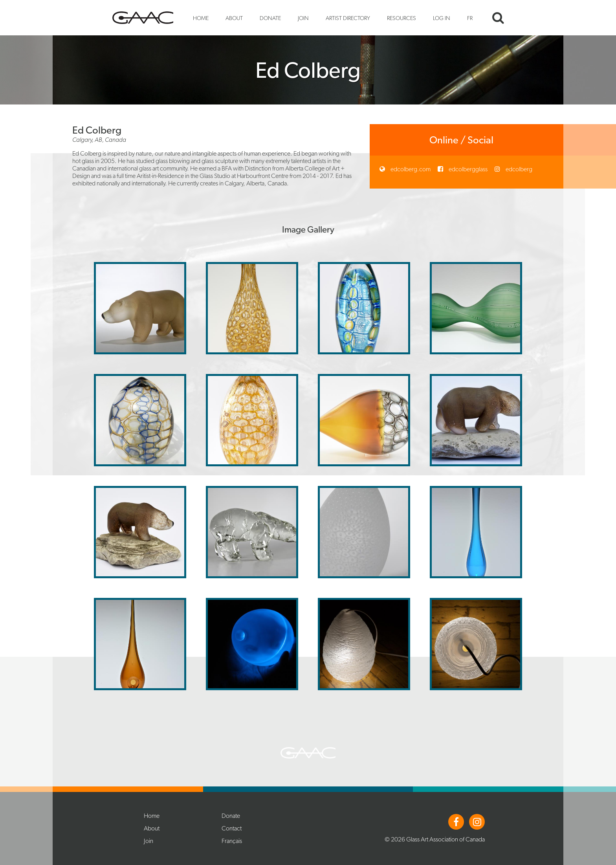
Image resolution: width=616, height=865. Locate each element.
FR (470, 18)
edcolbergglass (467, 169)
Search (498, 18)
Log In (442, 18)
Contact (232, 828)
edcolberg (518, 169)
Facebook (456, 822)
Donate (270, 18)
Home (201, 18)
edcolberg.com (410, 169)
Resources (401, 18)
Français (232, 841)
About (234, 18)
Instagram (477, 822)
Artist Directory (348, 18)
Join (303, 18)
